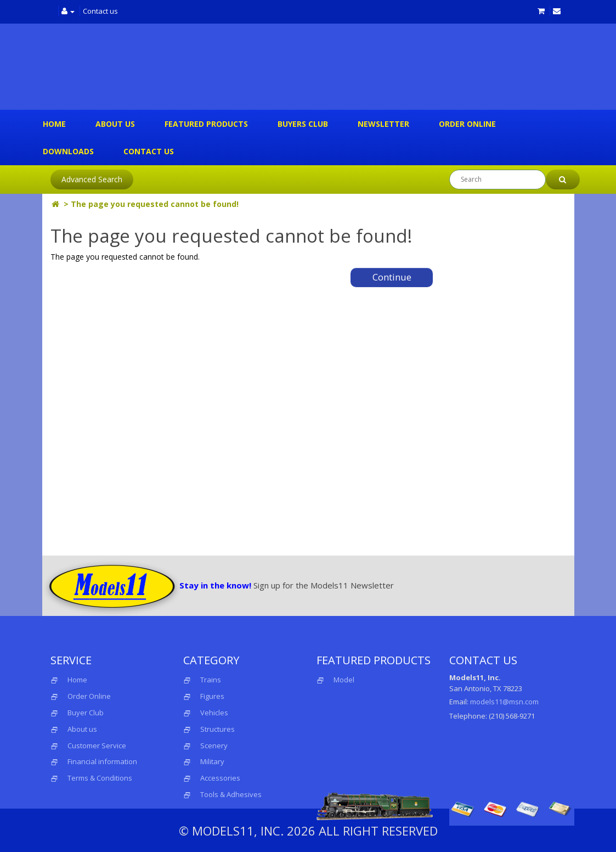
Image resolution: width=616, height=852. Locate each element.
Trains (211, 680)
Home (54, 124)
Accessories (220, 778)
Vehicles (214, 713)
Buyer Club (86, 713)
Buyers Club (303, 124)
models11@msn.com (504, 702)
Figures (212, 696)
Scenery (214, 746)
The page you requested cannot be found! (155, 204)
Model (335, 680)
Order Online (467, 124)
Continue (392, 277)
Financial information (102, 761)
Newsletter (383, 124)
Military (212, 761)
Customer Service (97, 746)
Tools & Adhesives (231, 794)
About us (115, 124)
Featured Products (206, 124)
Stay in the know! (215, 585)
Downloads (68, 151)
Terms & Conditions (100, 778)
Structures (217, 729)
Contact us (100, 11)
